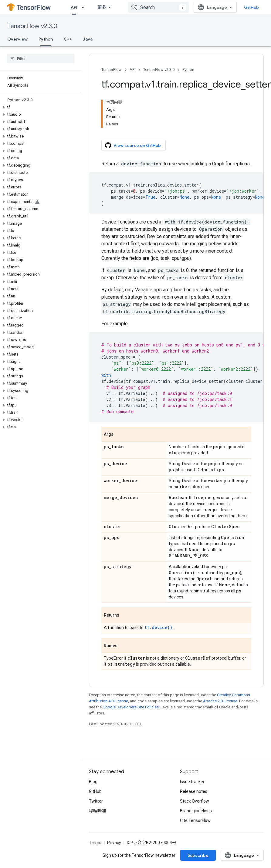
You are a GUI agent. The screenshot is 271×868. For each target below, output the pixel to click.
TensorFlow (112, 70)
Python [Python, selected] (46, 39)
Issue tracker (192, 782)
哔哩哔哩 (97, 811)
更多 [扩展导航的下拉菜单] (102, 7)
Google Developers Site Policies (131, 707)
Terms (95, 843)
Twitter (96, 801)
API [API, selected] (74, 7)
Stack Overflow (195, 801)
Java (88, 39)
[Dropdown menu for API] (85, 7)
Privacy (114, 843)
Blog (93, 782)
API (132, 70)
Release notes (194, 791)
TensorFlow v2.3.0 (32, 26)
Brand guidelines (196, 811)
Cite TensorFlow (195, 820)
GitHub (251, 7)
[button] (40, 107)
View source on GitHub (133, 145)
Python (188, 70)
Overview (17, 39)
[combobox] (158, 7)
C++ (68, 39)
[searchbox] (41, 58)
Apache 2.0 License (220, 701)
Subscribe (198, 855)
